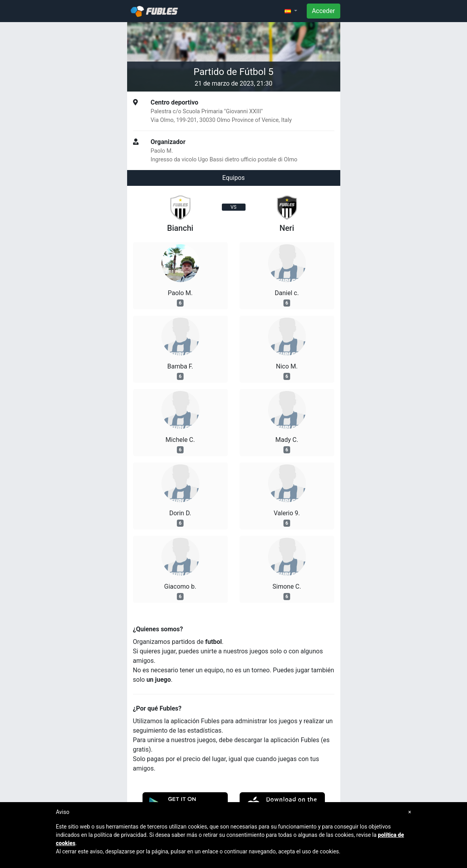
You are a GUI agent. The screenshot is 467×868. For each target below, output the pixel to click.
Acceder (324, 11)
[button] (291, 11)
